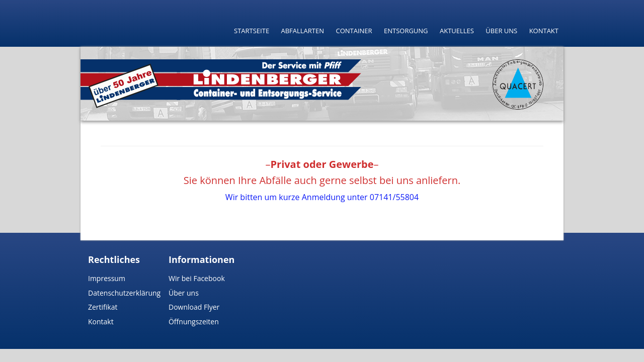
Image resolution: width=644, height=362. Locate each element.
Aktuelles (457, 31)
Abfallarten (303, 31)
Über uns (501, 31)
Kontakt (544, 31)
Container (354, 31)
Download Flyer (194, 307)
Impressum (107, 278)
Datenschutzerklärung (124, 293)
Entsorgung (406, 31)
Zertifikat (103, 307)
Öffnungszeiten (194, 322)
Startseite (252, 31)
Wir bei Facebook (197, 278)
